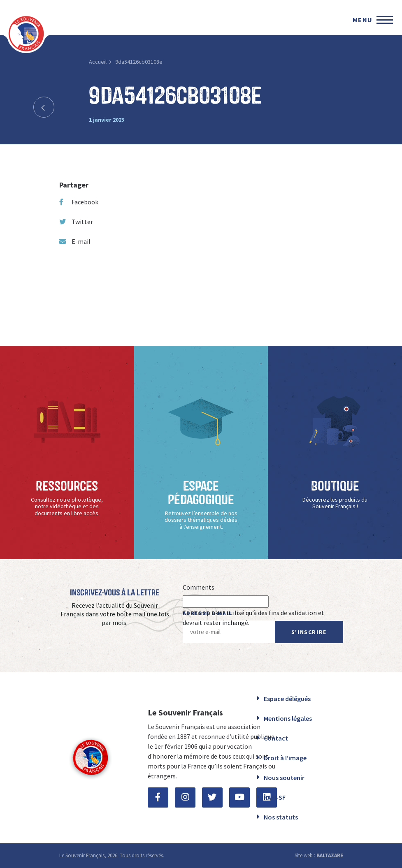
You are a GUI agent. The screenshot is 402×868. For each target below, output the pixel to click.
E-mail (75, 241)
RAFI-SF (275, 797)
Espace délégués (287, 699)
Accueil (98, 62)
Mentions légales (288, 718)
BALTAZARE (330, 855)
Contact (276, 738)
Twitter (76, 222)
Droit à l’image (285, 758)
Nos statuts (281, 817)
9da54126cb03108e (139, 62)
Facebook (79, 202)
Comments (199, 587)
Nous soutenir (284, 778)
